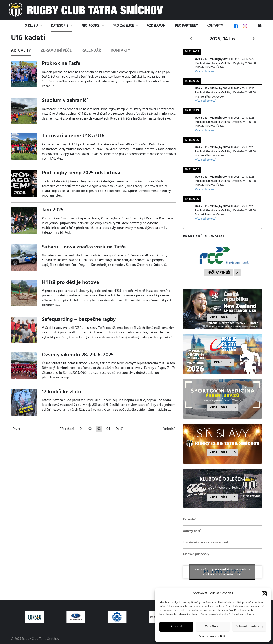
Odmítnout (213, 627)
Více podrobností (205, 72)
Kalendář (91, 51)
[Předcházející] (191, 39)
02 (90, 429)
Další (119, 429)
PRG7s (219, 362)
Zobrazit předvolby (249, 627)
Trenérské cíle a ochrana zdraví (205, 543)
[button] (264, 594)
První (16, 429)
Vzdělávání (157, 26)
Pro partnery (187, 26)
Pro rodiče (90, 26)
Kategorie (60, 26)
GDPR (222, 636)
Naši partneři (219, 273)
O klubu (31, 26)
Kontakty (215, 26)
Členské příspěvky (196, 554)
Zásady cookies (207, 636)
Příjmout (176, 627)
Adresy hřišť (192, 531)
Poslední (168, 429)
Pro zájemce (123, 26)
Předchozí (67, 429)
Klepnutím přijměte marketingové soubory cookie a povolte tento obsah (222, 572)
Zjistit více (219, 318)
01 (81, 429)
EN (260, 26)
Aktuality (21, 51)
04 (108, 429)
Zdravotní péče (56, 51)
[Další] (254, 39)
